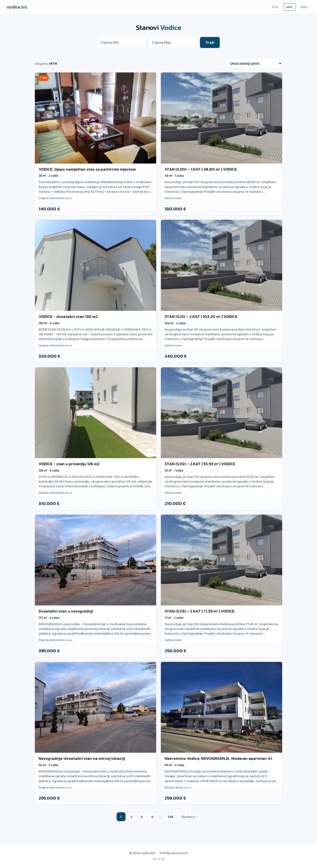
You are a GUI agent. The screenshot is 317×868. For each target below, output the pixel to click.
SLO (275, 7)
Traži (210, 42)
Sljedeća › (189, 817)
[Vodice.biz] (17, 7)
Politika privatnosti (174, 853)
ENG (304, 7)
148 (170, 817)
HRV (290, 7)
